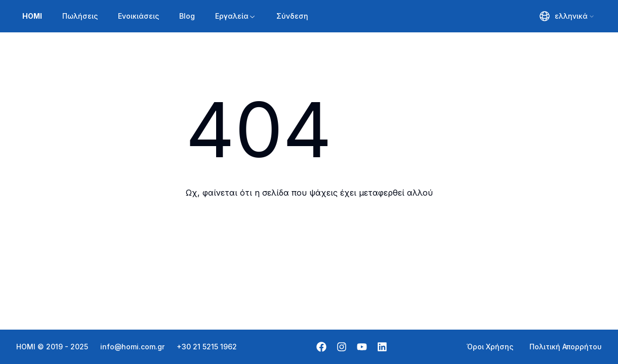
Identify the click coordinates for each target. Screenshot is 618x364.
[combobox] (567, 16)
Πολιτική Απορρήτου (566, 347)
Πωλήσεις (80, 16)
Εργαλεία (236, 16)
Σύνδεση (292, 16)
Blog (187, 16)
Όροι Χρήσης (490, 347)
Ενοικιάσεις (138, 16)
